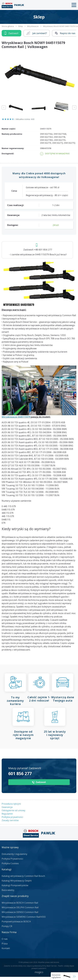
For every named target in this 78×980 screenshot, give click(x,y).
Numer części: (9, 129)
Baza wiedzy (8, 890)
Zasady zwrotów (10, 820)
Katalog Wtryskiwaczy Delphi (17, 881)
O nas (5, 939)
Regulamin (7, 814)
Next (74, 107)
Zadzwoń (11, 33)
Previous (4, 107)
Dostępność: (8, 154)
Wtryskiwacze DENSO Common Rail (20, 912)
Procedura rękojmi (11, 804)
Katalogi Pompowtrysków (15, 885)
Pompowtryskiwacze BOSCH (16, 921)
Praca (5, 944)
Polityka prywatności (12, 817)
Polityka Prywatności (12, 859)
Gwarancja (7, 807)
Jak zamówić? (37, 33)
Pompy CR (7, 926)
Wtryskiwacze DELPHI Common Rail (20, 907)
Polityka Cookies (10, 863)
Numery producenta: (12, 134)
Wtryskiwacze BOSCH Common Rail (20, 903)
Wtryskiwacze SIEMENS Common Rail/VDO (24, 917)
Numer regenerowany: (13, 148)
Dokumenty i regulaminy (14, 854)
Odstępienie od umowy (13, 810)
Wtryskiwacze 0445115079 (16, 417)
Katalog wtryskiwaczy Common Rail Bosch (23, 876)
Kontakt (6, 948)
